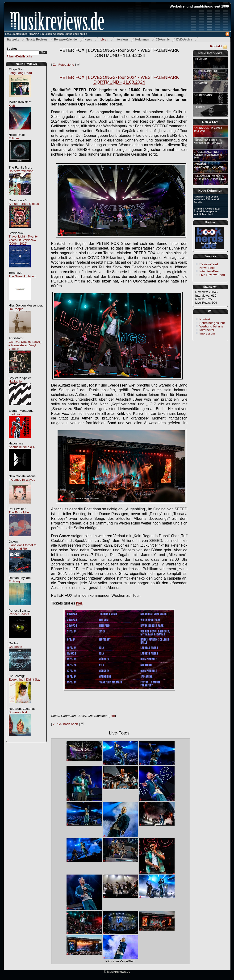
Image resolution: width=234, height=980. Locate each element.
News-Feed (208, 268)
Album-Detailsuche (19, 56)
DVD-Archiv (184, 40)
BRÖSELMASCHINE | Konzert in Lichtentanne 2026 (208, 155)
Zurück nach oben (65, 724)
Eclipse (14, 138)
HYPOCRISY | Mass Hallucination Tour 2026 (208, 141)
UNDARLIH (201, 83)
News (88, 40)
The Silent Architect (22, 276)
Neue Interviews (210, 53)
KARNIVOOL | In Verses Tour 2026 (208, 129)
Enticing (14, 581)
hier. (80, 603)
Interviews (122, 40)
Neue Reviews (26, 64)
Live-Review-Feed (212, 275)
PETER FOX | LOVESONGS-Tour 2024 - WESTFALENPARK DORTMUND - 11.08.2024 (119, 53)
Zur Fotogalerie (63, 65)
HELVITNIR (200, 59)
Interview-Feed (210, 271)
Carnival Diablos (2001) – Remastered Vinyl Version (25, 345)
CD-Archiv (163, 40)
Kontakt (216, 46)
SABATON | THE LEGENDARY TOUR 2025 (209, 165)
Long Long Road (20, 73)
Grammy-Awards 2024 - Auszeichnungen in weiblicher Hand (208, 211)
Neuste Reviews (37, 40)
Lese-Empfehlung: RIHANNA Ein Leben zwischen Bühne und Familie (46, 34)
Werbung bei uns (211, 326)
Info (112, 716)
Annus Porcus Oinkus (24, 204)
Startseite (13, 40)
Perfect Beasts (19, 614)
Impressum (207, 333)
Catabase (15, 647)
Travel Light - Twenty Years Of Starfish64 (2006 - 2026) (23, 240)
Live (103, 40)
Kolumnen (142, 40)
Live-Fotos (119, 733)
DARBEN (199, 107)
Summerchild (18, 712)
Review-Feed (209, 264)
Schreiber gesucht (212, 323)
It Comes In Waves (22, 480)
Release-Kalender (66, 40)
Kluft (12, 106)
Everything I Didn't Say (25, 680)
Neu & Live (210, 122)
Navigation (16, 381)
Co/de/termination (21, 171)
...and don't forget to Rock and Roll (23, 547)
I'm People (16, 309)
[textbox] (23, 53)
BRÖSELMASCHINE (206, 71)
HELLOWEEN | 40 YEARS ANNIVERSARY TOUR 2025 (210, 177)
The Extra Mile (19, 512)
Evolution (15, 414)
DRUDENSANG (203, 95)
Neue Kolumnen (210, 191)
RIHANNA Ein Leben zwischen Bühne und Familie (206, 199)
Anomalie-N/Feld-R (22, 447)
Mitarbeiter (207, 330)
